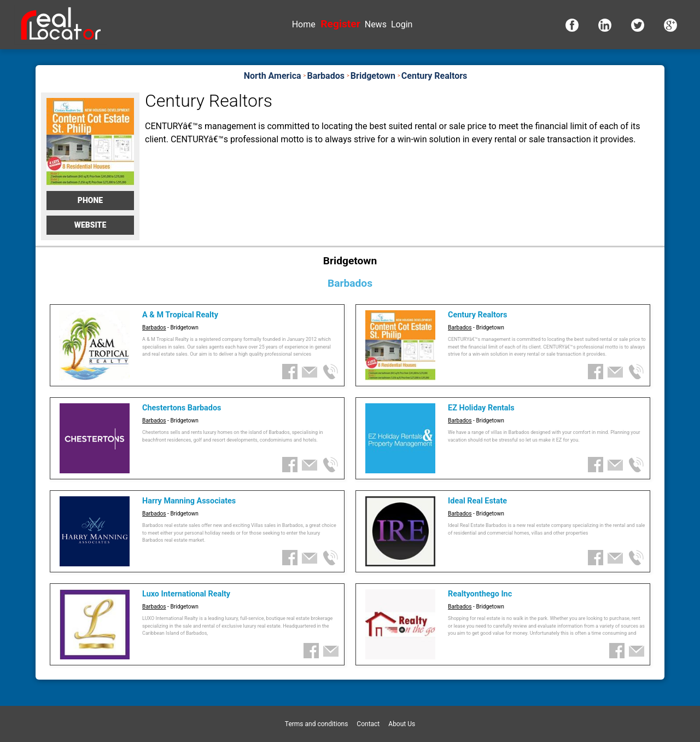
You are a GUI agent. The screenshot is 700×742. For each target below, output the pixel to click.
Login (402, 24)
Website (91, 225)
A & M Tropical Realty (180, 315)
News (376, 24)
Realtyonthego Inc (480, 594)
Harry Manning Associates (189, 501)
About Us (402, 724)
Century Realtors (477, 315)
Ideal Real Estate (477, 501)
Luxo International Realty (186, 594)
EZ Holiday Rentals (481, 408)
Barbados (154, 327)
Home (304, 24)
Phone (90, 200)
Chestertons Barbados (182, 408)
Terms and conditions (317, 724)
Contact (368, 724)
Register (340, 24)
